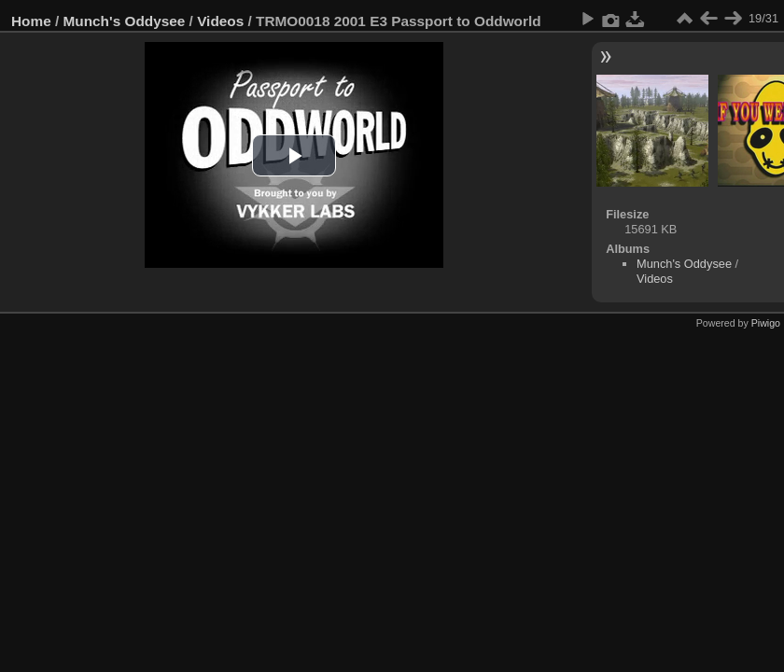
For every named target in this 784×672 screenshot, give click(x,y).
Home (31, 21)
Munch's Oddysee (125, 21)
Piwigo (766, 323)
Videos (220, 21)
